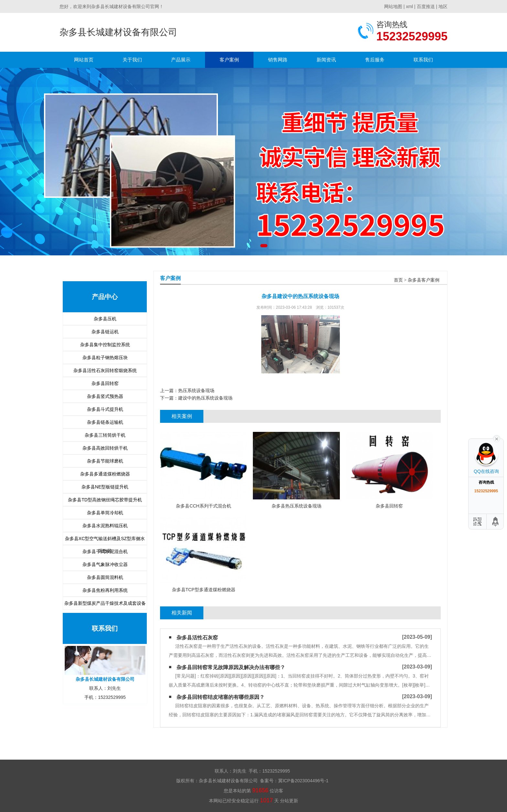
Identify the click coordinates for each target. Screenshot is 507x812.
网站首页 (84, 60)
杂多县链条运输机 (105, 422)
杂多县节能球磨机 (105, 461)
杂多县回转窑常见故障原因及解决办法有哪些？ (231, 667)
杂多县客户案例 (424, 280)
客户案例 (229, 60)
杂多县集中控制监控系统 (105, 345)
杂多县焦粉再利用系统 (105, 590)
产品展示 (181, 60)
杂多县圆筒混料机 (105, 577)
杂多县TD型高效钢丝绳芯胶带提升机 (105, 500)
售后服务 (375, 60)
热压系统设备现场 (196, 390)
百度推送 (426, 6)
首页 (398, 280)
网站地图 (393, 6)
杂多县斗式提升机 (105, 409)
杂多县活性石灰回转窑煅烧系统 (105, 370)
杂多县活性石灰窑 (197, 638)
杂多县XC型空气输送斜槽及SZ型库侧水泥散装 (105, 540)
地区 (443, 6)
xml (409, 6)
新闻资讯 (326, 60)
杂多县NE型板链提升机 (105, 487)
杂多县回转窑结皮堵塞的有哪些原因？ (221, 697)
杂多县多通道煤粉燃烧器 (105, 474)
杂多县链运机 (105, 332)
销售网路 (278, 60)
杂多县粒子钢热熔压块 (105, 358)
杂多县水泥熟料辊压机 (105, 526)
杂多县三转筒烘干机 (105, 435)
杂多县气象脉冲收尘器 (105, 564)
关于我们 (132, 60)
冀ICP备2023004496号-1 (303, 781)
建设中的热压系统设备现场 (205, 398)
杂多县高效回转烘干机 (105, 448)
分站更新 (289, 801)
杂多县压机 (105, 319)
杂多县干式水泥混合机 (105, 551)
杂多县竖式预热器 (105, 396)
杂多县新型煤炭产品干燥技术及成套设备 (105, 603)
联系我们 (423, 60)
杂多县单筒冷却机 (105, 513)
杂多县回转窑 (105, 383)
